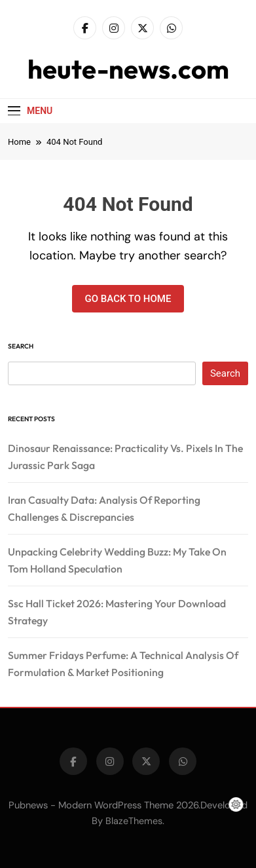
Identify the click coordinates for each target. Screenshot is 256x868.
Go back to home (128, 299)
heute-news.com (128, 69)
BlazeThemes (134, 821)
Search (21, 346)
